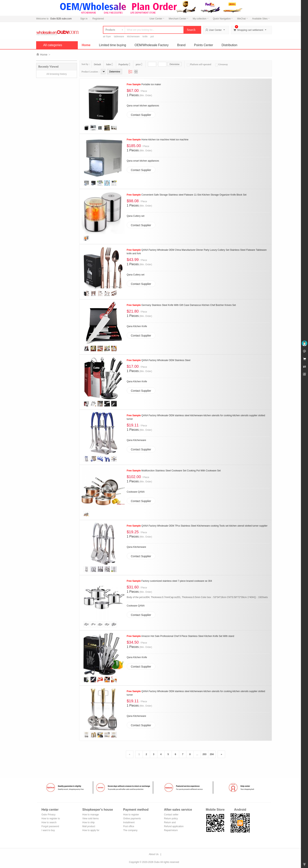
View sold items (90, 819)
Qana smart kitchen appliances (143, 106)
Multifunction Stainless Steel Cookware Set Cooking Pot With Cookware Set (174, 471)
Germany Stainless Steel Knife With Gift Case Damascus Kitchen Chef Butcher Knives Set (181, 305)
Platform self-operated (199, 64)
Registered (98, 19)
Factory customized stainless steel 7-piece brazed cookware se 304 (169, 581)
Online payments (132, 819)
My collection (201, 19)
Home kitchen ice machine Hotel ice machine (158, 140)
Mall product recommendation (91, 827)
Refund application (174, 826)
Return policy (171, 819)
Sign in (84, 19)
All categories (53, 45)
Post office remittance (129, 827)
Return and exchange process (174, 823)
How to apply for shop (91, 831)
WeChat (242, 19)
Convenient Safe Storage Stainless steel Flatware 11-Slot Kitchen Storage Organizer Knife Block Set (187, 195)
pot (152, 37)
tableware (119, 37)
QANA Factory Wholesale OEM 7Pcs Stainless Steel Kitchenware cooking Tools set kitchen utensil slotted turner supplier (197, 526)
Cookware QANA (136, 492)
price (138, 64)
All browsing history (56, 74)
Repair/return (171, 830)
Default (97, 64)
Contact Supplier (141, 115)
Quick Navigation (223, 19)
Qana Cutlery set (136, 216)
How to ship (88, 822)
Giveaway (221, 64)
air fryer (107, 37)
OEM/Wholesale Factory (152, 45)
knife (145, 37)
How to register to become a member (51, 819)
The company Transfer (130, 831)
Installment (129, 822)
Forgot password (50, 826)
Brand (181, 45)
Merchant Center (179, 19)
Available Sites (261, 19)
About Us (154, 854)
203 (204, 754)
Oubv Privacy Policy (48, 815)
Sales (109, 64)
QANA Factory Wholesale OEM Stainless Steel (159, 360)
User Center (157, 19)
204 (212, 754)
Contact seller (171, 815)
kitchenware (133, 37)
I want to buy (48, 830)
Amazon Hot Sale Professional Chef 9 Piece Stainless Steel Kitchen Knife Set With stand (180, 636)
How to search (49, 822)
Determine (175, 64)
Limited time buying (113, 45)
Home (86, 45)
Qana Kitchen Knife (137, 326)
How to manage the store (91, 815)
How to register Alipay (131, 815)
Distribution (229, 45)
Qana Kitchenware (136, 440)
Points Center (204, 45)
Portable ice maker (144, 84)
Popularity (123, 64)
